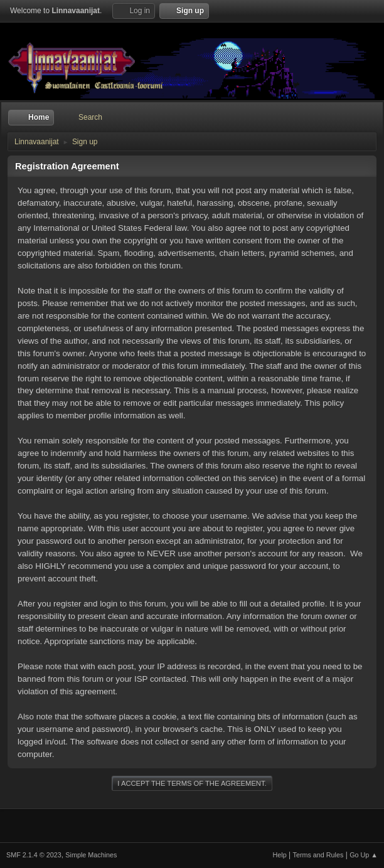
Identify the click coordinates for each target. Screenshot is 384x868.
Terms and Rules (318, 855)
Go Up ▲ (364, 855)
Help (280, 855)
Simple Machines (91, 855)
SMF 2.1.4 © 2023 (34, 855)
